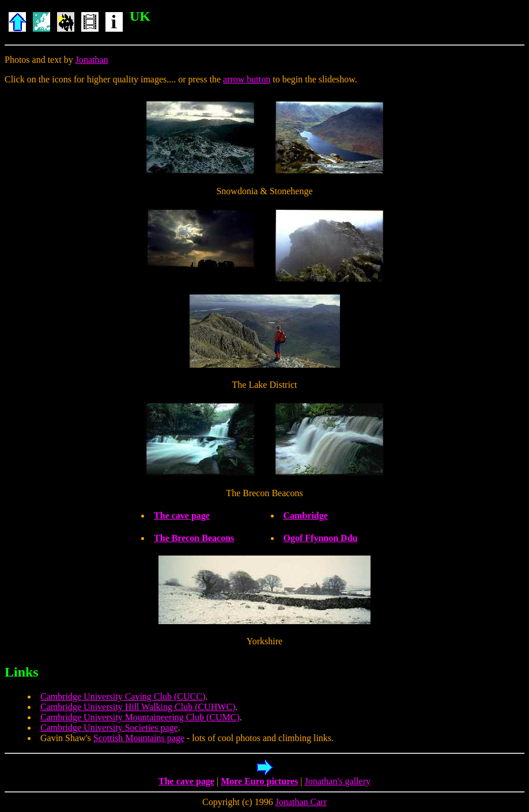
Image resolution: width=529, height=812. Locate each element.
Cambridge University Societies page (109, 728)
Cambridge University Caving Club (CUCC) (123, 696)
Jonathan (92, 60)
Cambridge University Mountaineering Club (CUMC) (140, 717)
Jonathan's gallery (338, 781)
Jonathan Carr (301, 802)
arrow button (247, 79)
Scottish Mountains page (139, 738)
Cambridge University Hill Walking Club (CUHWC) (138, 707)
